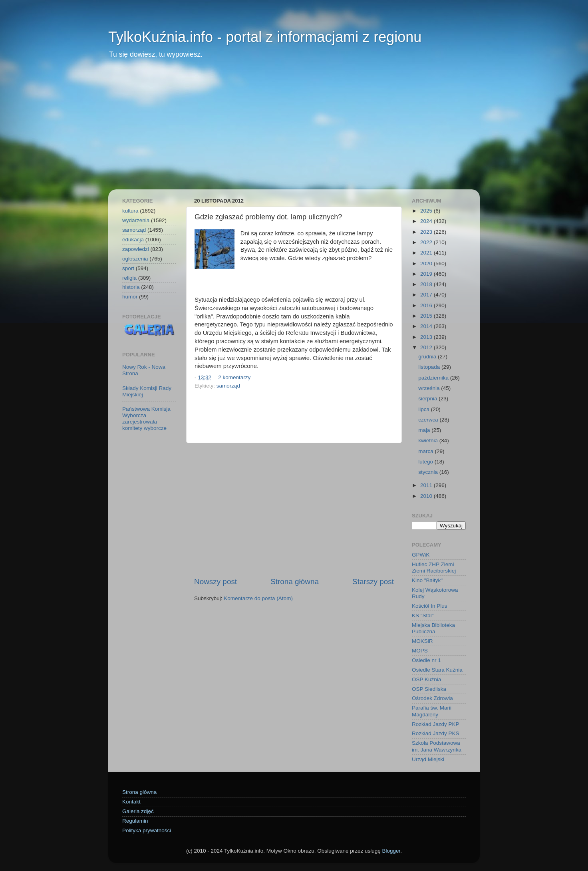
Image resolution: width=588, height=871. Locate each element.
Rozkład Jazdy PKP (436, 724)
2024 (427, 221)
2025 (427, 211)
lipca (425, 409)
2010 (427, 496)
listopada (430, 367)
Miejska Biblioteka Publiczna (433, 628)
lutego (426, 462)
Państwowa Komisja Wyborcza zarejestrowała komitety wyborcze (146, 419)
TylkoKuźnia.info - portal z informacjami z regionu (265, 37)
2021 (427, 253)
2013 (427, 337)
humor (130, 297)
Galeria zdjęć (138, 811)
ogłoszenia (135, 259)
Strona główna (295, 582)
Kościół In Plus (430, 606)
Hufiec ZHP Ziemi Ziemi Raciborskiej (434, 568)
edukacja (133, 240)
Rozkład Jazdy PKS (436, 733)
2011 (427, 485)
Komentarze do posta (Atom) (258, 598)
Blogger (391, 851)
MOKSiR (422, 641)
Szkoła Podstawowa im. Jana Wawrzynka (437, 746)
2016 (427, 305)
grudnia (428, 357)
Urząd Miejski (428, 759)
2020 (427, 263)
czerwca (429, 420)
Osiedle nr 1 (426, 660)
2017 (427, 295)
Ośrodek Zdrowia (432, 698)
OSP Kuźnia (426, 679)
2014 (427, 326)
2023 (427, 232)
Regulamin (135, 821)
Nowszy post (216, 582)
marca (426, 451)
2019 (427, 274)
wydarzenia (136, 220)
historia (131, 287)
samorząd (228, 386)
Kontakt (131, 802)
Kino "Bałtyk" (427, 580)
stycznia (429, 472)
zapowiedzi (136, 249)
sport (128, 268)
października (434, 378)
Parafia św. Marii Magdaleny (432, 711)
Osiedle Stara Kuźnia (437, 670)
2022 (427, 242)
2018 (427, 284)
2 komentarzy (234, 377)
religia (129, 278)
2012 (427, 347)
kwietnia (429, 440)
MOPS (420, 651)
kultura (130, 211)
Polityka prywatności (147, 830)
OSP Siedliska (429, 689)
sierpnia (428, 399)
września (430, 388)
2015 (427, 316)
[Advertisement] (294, 129)
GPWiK (421, 555)
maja (425, 430)
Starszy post (373, 582)
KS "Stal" (423, 615)
